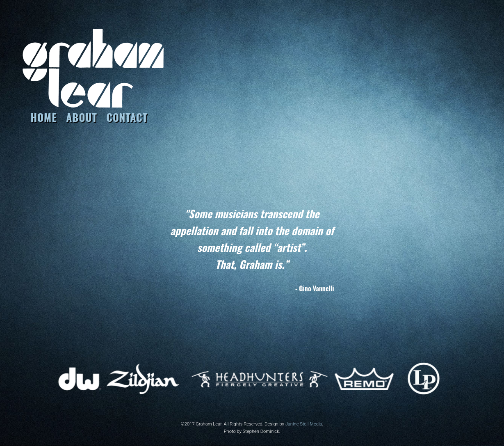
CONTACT (127, 117)
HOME (44, 117)
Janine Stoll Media (304, 424)
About (82, 117)
